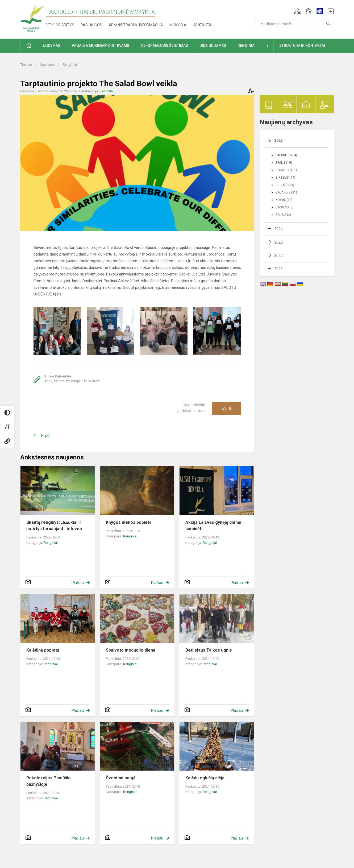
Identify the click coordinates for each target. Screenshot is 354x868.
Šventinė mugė (121, 778)
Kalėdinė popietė (43, 650)
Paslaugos (91, 25)
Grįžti (46, 436)
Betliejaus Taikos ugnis (209, 650)
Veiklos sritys (60, 25)
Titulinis (26, 65)
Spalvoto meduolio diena (131, 650)
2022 (278, 256)
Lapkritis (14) (286, 155)
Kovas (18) (284, 200)
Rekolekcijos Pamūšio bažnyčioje (49, 781)
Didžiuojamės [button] (213, 46)
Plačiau (78, 583)
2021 (278, 269)
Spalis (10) (284, 163)
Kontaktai (203, 25)
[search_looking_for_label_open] (328, 23)
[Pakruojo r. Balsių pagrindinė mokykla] (32, 18)
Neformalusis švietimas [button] (164, 46)
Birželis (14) (285, 178)
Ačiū (226, 409)
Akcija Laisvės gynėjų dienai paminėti (213, 526)
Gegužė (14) (285, 185)
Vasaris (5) (284, 207)
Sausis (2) (283, 215)
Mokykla (178, 25)
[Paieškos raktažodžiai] (295, 23)
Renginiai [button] (247, 46)
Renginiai (70, 65)
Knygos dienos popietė (129, 522)
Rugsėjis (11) (286, 170)
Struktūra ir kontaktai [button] (302, 46)
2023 (278, 242)
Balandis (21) (286, 192)
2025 (278, 141)
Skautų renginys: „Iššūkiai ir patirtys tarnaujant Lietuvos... (56, 526)
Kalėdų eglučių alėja (205, 778)
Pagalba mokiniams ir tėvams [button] (101, 46)
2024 (278, 229)
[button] (298, 11)
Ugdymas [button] (52, 46)
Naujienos (48, 65)
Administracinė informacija (136, 25)
